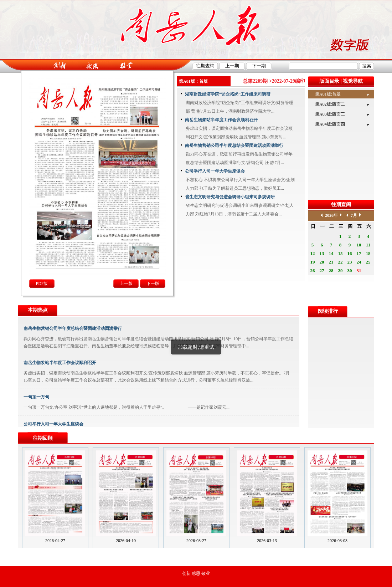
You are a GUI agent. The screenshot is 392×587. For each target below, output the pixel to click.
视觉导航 (353, 81)
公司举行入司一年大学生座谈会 (215, 171)
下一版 (153, 284)
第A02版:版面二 (330, 104)
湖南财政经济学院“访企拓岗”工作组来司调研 (228, 94)
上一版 (126, 284)
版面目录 (329, 81)
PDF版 (42, 284)
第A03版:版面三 (330, 114)
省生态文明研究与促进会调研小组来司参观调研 (230, 197)
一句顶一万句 (36, 397)
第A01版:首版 (328, 94)
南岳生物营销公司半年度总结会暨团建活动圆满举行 (234, 146)
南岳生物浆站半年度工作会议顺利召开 (221, 120)
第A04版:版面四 (330, 124)
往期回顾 (43, 438)
